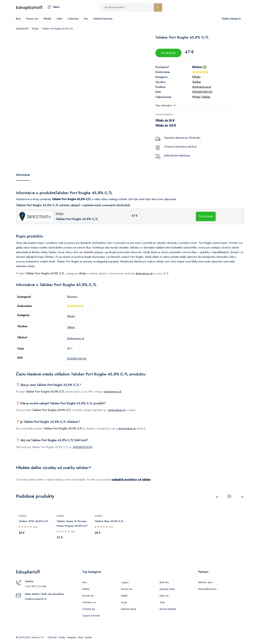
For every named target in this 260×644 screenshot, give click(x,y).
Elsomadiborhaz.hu (207, 589)
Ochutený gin (89, 609)
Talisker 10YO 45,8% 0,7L (34, 521)
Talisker (71, 327)
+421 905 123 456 (36, 586)
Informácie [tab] (23, 175)
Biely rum (164, 596)
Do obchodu (168, 53)
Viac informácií (165, 105)
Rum (18, 19)
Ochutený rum (89, 602)
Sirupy (124, 602)
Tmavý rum (32, 19)
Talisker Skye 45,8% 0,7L (109, 521)
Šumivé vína (88, 596)
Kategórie (72, 637)
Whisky (47, 19)
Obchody (52, 637)
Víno (84, 582)
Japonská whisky (167, 589)
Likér (60, 19)
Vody (162, 602)
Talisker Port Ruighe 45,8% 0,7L (58, 29)
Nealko (124, 596)
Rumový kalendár (168, 609)
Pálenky (86, 589)
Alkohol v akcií (205, 582)
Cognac (125, 582)
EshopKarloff (29, 8)
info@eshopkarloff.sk (36, 599)
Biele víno (164, 582)
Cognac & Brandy (91, 616)
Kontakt (88, 637)
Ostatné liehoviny (103, 19)
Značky (62, 637)
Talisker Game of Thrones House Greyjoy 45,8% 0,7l (72, 524)
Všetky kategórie (231, 19)
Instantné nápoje (129, 609)
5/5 (35, 527)
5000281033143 (77, 359)
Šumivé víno (127, 589)
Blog (81, 637)
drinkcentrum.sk (144, 273)
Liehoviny (73, 19)
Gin (86, 19)
